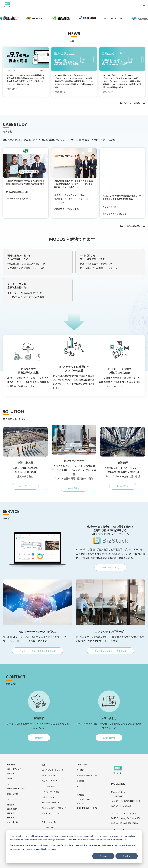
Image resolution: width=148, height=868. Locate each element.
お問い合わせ (112, 736)
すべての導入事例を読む (130, 222)
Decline (127, 856)
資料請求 (42, 736)
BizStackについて (114, 565)
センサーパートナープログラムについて (40, 649)
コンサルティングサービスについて (113, 649)
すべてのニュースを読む (130, 103)
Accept (103, 856)
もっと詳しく (28, 483)
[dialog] (74, 847)
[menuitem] (11, 762)
